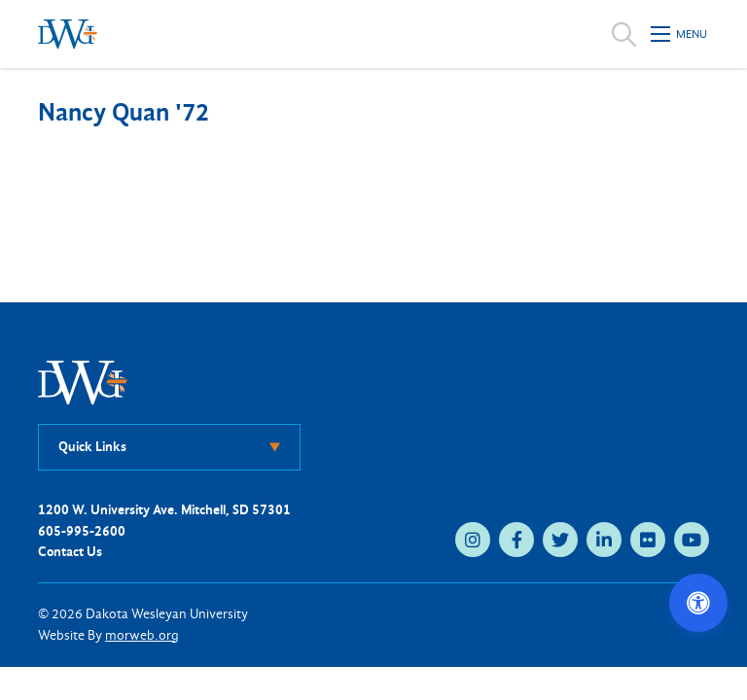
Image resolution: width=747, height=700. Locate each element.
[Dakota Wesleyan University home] (68, 34)
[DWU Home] (83, 382)
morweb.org (142, 635)
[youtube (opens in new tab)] (692, 540)
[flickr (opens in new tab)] (648, 540)
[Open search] (624, 34)
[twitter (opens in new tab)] (560, 540)
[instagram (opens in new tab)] (473, 540)
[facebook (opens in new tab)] (516, 540)
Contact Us (70, 552)
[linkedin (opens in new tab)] (604, 540)
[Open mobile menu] (680, 34)
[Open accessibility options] (698, 603)
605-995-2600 (82, 531)
